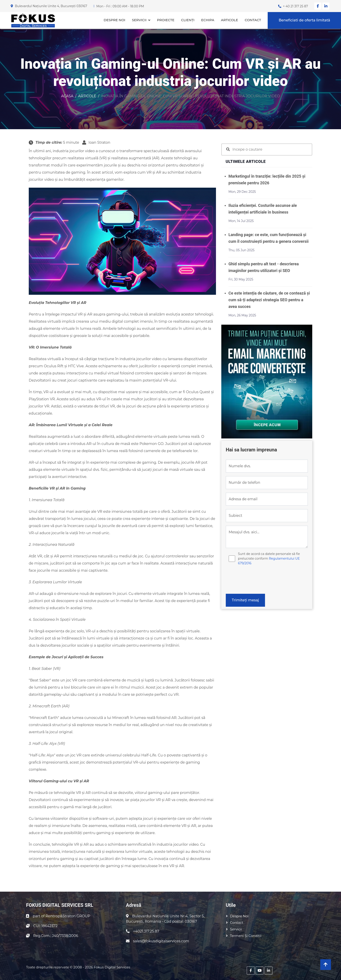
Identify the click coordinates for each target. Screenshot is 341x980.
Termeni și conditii (246, 936)
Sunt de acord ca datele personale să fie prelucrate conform (269, 559)
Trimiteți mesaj (245, 600)
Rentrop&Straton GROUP (68, 916)
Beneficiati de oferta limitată (304, 20)
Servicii (139, 20)
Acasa (67, 96)
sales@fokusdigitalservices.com (161, 941)
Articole (229, 20)
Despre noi (114, 20)
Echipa (208, 20)
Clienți (188, 20)
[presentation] (260, 581)
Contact (253, 20)
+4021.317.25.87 (146, 931)
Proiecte (166, 20)
